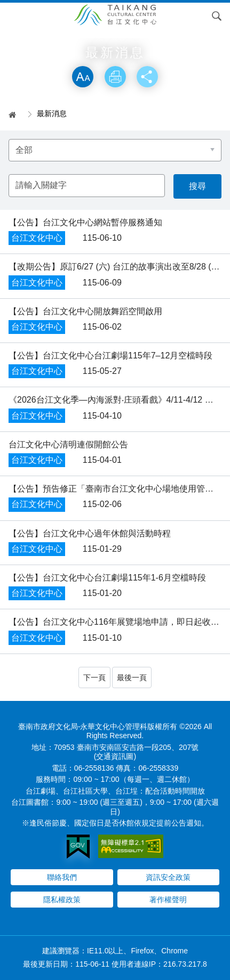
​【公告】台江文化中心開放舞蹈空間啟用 (85, 311)
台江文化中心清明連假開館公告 (68, 444)
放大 (83, 77)
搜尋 (217, 16)
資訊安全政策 (168, 877)
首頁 (16, 115)
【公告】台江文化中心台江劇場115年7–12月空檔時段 (110, 356)
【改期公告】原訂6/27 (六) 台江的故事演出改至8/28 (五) (116, 267)
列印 (115, 77)
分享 (147, 77)
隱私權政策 (62, 900)
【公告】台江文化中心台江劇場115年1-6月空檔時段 (107, 578)
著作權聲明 (168, 900)
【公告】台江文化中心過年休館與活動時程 (90, 533)
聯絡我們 (62, 877)
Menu (13, 16)
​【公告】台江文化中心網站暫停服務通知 (85, 222)
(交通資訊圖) (115, 756)
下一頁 (94, 677)
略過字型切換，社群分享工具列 (115, 55)
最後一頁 (132, 677)
